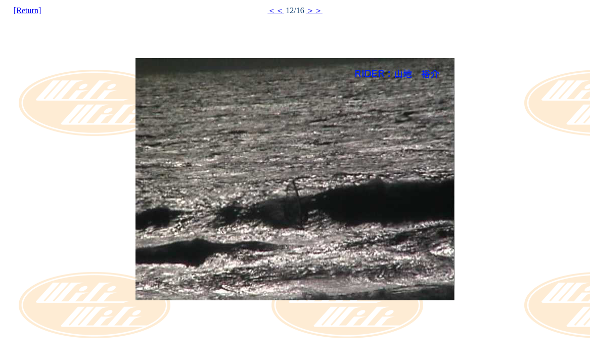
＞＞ (314, 10)
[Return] (27, 10)
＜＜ (276, 10)
